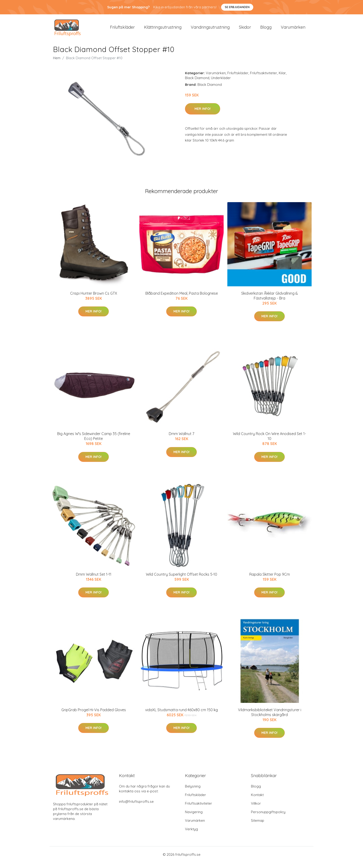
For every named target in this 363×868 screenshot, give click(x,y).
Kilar (282, 79)
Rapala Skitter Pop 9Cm (270, 580)
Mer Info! (203, 114)
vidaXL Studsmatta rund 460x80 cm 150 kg (181, 715)
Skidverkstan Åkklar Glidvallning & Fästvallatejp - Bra (270, 301)
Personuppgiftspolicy (268, 817)
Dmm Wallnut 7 (181, 439)
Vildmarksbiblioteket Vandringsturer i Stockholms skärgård (270, 718)
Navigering (194, 817)
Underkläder (221, 83)
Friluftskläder (122, 30)
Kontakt (257, 800)
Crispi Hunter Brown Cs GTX (94, 299)
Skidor (245, 30)
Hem (57, 63)
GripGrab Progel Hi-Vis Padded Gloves (94, 715)
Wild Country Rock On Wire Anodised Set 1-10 (269, 442)
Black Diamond (197, 83)
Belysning (193, 792)
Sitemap (258, 826)
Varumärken (293, 30)
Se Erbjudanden (237, 7)
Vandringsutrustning (210, 30)
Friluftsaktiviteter (264, 79)
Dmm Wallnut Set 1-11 (94, 580)
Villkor (256, 809)
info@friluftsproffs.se (136, 807)
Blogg (266, 30)
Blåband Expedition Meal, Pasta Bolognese (182, 299)
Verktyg (191, 835)
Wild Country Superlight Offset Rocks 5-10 (181, 580)
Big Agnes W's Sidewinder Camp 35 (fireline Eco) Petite (94, 442)
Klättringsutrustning (163, 30)
